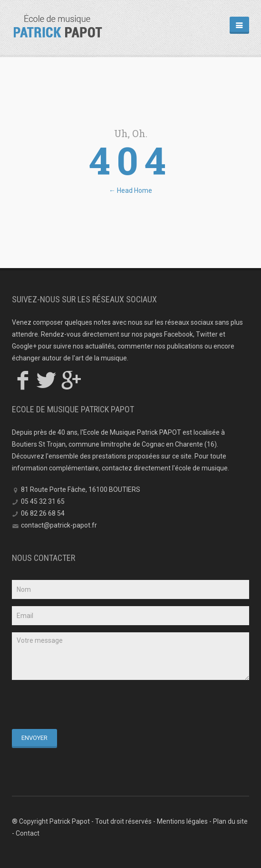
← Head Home (130, 190)
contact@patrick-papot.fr (59, 525)
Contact (28, 833)
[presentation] (84, 706)
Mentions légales (182, 821)
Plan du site (230, 821)
